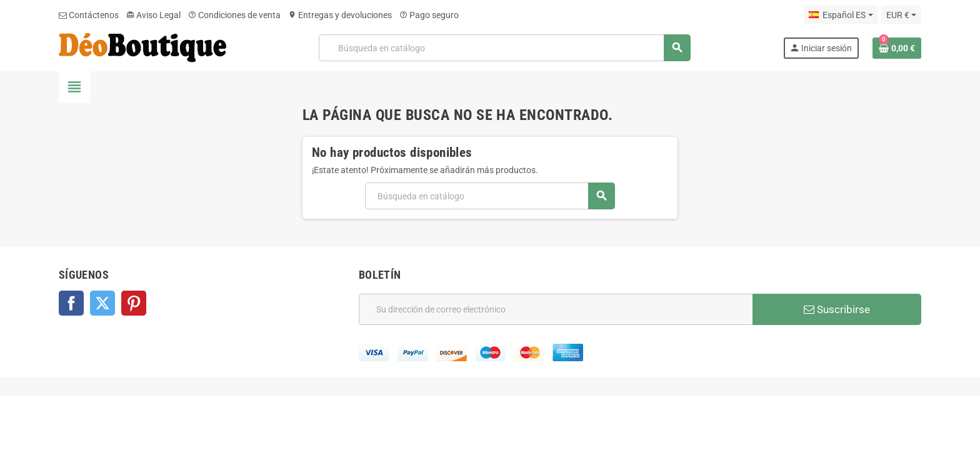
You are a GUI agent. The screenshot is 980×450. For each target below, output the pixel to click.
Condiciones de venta (234, 15)
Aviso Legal (153, 15)
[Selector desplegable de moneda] (901, 15)
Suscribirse (837, 309)
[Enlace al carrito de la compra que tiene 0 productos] (897, 48)
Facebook (71, 303)
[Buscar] (504, 48)
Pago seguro (429, 15)
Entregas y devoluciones (340, 15)
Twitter (102, 303)
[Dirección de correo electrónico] (556, 309)
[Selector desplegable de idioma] (841, 15)
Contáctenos (89, 15)
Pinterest (134, 303)
